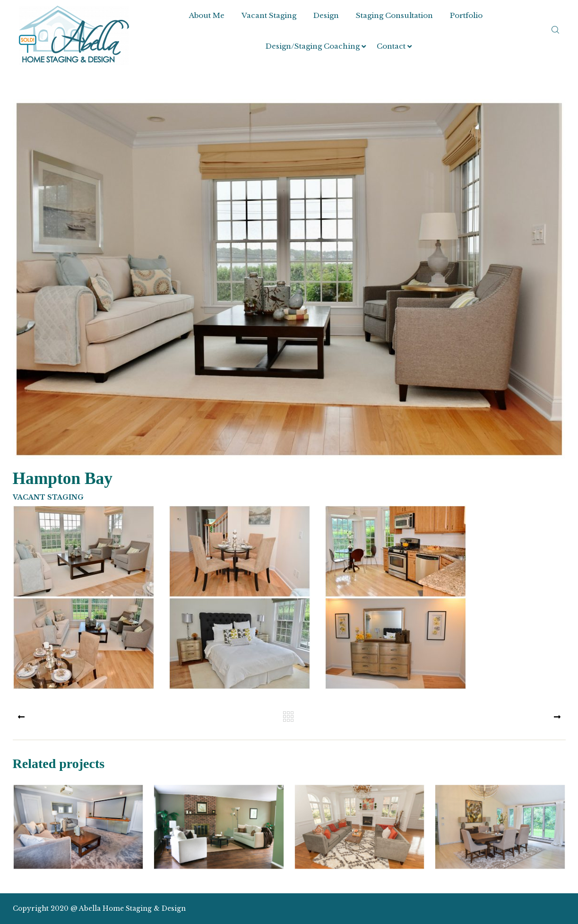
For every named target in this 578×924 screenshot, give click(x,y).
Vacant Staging (269, 15)
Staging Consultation (394, 15)
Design (326, 15)
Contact (391, 46)
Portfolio (466, 15)
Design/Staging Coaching (313, 46)
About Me (207, 15)
